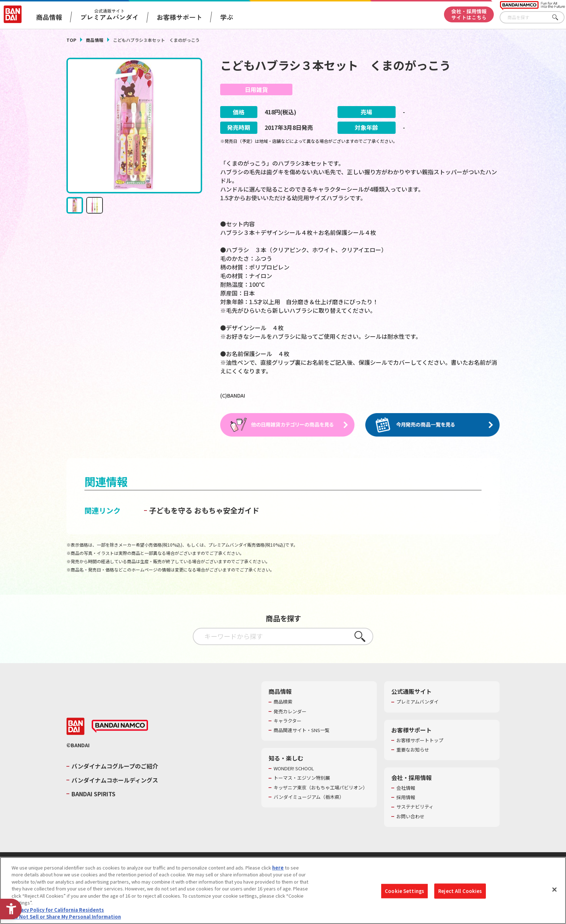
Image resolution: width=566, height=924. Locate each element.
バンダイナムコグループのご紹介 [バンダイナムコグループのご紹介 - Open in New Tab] (115, 766)
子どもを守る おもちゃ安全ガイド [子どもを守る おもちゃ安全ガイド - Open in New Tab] (204, 511)
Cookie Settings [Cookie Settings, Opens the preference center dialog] (404, 891)
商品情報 (95, 40)
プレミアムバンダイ (417, 702)
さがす (559, 17)
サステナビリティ (415, 807)
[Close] (554, 889)
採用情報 (406, 798)
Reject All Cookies (460, 891)
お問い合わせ (410, 816)
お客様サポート (179, 17)
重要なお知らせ (413, 750)
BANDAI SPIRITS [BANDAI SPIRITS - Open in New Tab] (93, 794)
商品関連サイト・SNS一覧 (302, 731)
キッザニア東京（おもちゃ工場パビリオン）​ (321, 788)
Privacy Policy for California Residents (58, 910)
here (278, 868)
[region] (283, 890)
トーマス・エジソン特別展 (302, 778)
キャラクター (288, 721)
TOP (71, 40)
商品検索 (283, 702)
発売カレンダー (290, 711)
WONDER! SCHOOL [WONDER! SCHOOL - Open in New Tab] (294, 769)
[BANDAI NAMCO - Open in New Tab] (120, 727)
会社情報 (406, 788)
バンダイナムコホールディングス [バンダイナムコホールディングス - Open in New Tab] (115, 780)
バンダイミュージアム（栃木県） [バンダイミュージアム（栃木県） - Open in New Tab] (309, 797)
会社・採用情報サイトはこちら (469, 14)
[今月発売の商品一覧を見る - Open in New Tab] (432, 425)
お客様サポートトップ (420, 740)
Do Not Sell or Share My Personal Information (66, 917)
